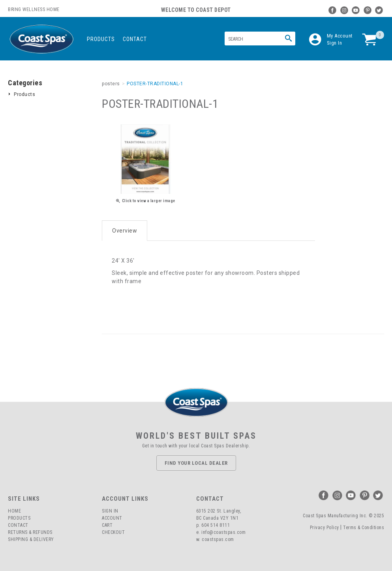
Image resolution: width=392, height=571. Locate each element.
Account (112, 518)
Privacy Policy (324, 528)
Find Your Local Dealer (196, 463)
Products (101, 39)
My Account (340, 36)
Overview (125, 231)
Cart (107, 525)
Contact (135, 39)
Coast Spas (41, 39)
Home (14, 511)
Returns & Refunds (30, 532)
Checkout (113, 532)
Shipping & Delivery (31, 539)
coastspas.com (218, 539)
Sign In (335, 43)
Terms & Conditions (364, 528)
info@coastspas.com (223, 532)
